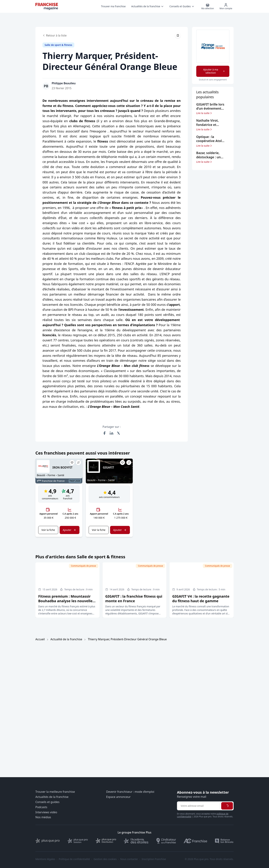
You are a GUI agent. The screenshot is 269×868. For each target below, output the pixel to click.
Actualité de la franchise (66, 639)
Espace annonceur (118, 797)
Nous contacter (129, 859)
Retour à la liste (55, 35)
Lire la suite (204, 113)
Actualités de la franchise (52, 797)
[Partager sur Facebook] (104, 433)
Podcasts (41, 807)
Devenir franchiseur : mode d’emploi (130, 792)
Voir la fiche (48, 530)
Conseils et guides (47, 802)
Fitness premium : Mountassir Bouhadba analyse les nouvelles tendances (66, 601)
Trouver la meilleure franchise (55, 792)
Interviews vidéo (46, 812)
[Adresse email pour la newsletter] (199, 806)
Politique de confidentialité (74, 859)
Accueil (40, 639)
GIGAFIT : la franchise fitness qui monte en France (134, 599)
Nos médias (43, 817)
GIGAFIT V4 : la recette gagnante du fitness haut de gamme (201, 599)
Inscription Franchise (154, 859)
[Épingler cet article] (178, 35)
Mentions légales (45, 859)
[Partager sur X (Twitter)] (119, 433)
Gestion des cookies (105, 859)
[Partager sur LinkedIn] (111, 433)
